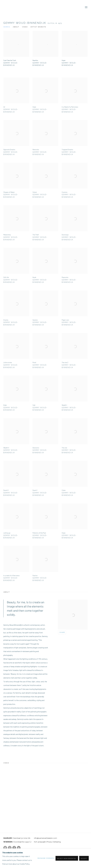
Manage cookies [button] (46, 858)
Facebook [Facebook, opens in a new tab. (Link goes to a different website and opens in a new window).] (14, 848)
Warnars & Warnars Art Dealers (45, 7)
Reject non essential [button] (67, 858)
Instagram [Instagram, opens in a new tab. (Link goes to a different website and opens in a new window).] (10, 848)
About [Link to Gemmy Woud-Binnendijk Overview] (16, 27)
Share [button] (62, 632)
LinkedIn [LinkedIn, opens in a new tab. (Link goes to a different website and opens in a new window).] (19, 848)
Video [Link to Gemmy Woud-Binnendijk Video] (25, 27)
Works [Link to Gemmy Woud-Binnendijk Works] (7, 27)
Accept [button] (84, 858)
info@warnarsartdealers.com (45, 838)
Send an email (5, 848)
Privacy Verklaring (54, 842)
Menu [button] (86, 7)
